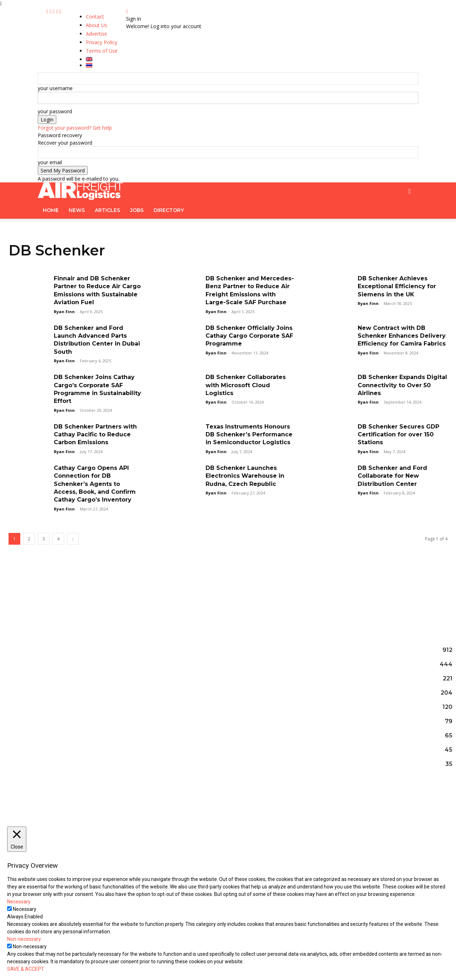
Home (51, 210)
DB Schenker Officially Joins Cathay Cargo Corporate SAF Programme (249, 336)
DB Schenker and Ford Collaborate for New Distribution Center (392, 476)
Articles (107, 210)
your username (55, 88)
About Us (97, 25)
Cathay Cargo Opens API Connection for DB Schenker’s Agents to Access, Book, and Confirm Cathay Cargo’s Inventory (95, 484)
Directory (169, 210)
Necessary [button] (19, 902)
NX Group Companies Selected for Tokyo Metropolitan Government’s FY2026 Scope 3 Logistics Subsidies (228, 663)
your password (55, 111)
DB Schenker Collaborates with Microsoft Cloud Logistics (246, 385)
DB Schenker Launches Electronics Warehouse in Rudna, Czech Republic (245, 476)
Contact (95, 17)
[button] (410, 191)
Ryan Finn (64, 312)
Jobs (137, 210)
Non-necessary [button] (24, 939)
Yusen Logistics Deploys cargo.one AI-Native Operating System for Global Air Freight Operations (223, 703)
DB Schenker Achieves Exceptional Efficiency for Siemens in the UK (397, 286)
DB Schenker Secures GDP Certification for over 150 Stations (398, 435)
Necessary (25, 909)
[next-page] (73, 539)
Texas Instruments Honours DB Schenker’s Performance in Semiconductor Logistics (249, 435)
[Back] (127, 11)
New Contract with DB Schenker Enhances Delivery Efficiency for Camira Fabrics (402, 336)
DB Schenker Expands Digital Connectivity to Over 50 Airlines (402, 385)
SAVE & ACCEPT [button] (26, 969)
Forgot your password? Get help (75, 128)
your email (50, 162)
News (77, 210)
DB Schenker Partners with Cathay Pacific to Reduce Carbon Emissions (95, 435)
